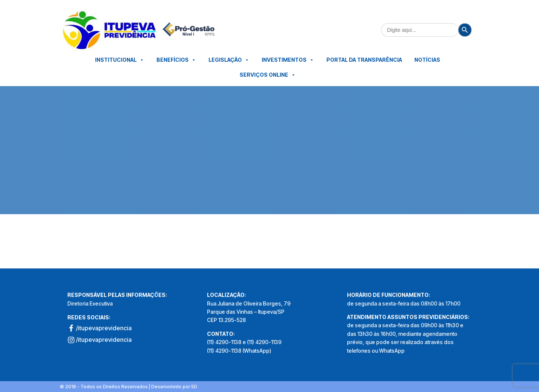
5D (194, 387)
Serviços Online (268, 75)
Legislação (229, 60)
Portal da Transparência (364, 60)
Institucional (120, 60)
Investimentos (288, 60)
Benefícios (176, 60)
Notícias (427, 60)
